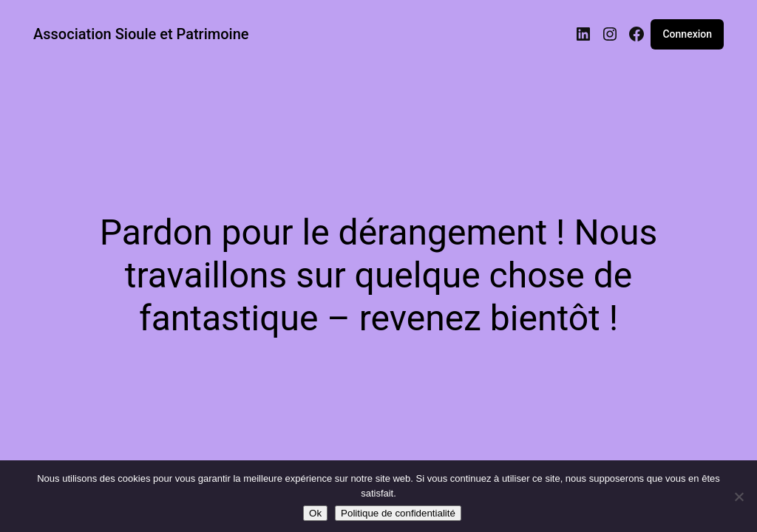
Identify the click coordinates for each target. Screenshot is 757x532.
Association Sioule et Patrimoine (141, 34)
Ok (315, 513)
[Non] (739, 497)
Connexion (687, 34)
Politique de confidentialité (398, 513)
